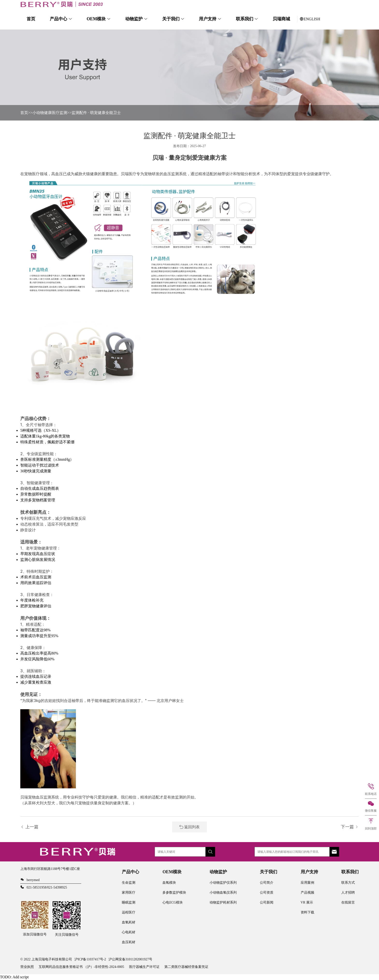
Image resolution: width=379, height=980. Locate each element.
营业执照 (27, 967)
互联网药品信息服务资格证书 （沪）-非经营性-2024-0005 (81, 967)
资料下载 (307, 912)
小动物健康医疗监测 (50, 113)
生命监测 (129, 883)
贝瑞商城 (281, 19)
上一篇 (29, 827)
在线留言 (348, 902)
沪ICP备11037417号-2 (90, 959)
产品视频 (307, 893)
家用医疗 (129, 893)
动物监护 (134, 19)
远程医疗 (129, 912)
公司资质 (267, 893)
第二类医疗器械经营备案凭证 (186, 967)
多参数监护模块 (174, 893)
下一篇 (350, 827)
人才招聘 (348, 893)
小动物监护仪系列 (223, 883)
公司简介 (267, 883)
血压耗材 (129, 942)
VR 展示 (307, 902)
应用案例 (307, 883)
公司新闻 (267, 902)
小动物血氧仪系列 (223, 893)
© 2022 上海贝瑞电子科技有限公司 (46, 959)
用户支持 (208, 19)
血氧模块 (169, 883)
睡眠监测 (129, 902)
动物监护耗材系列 (223, 902)
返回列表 (189, 827)
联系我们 (245, 19)
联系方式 (348, 883)
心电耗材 (129, 932)
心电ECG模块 (173, 902)
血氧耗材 (129, 922)
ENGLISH (310, 19)
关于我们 (171, 19)
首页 (31, 19)
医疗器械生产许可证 (144, 967)
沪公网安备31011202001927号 (130, 959)
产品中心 (58, 19)
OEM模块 (96, 19)
